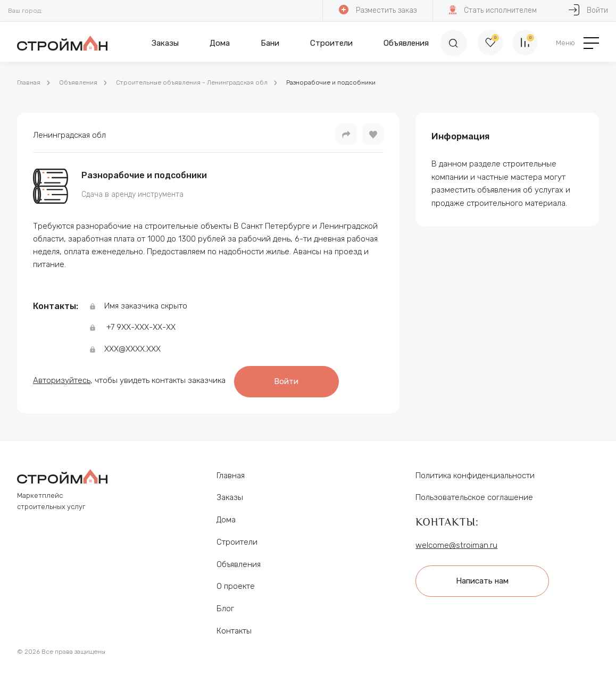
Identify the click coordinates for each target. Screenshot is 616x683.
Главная (29, 82)
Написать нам (484, 577)
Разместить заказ (377, 10)
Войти (290, 379)
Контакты (234, 628)
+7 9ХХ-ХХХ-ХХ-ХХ (141, 327)
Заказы (165, 43)
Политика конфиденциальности (475, 472)
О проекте (236, 584)
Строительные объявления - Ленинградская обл (192, 82)
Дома (220, 43)
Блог (225, 605)
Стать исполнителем (492, 10)
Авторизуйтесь (62, 379)
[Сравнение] (525, 43)
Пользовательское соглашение (474, 495)
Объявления (406, 43)
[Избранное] (487, 43)
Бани (270, 43)
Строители (331, 43)
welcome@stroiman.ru (456, 542)
